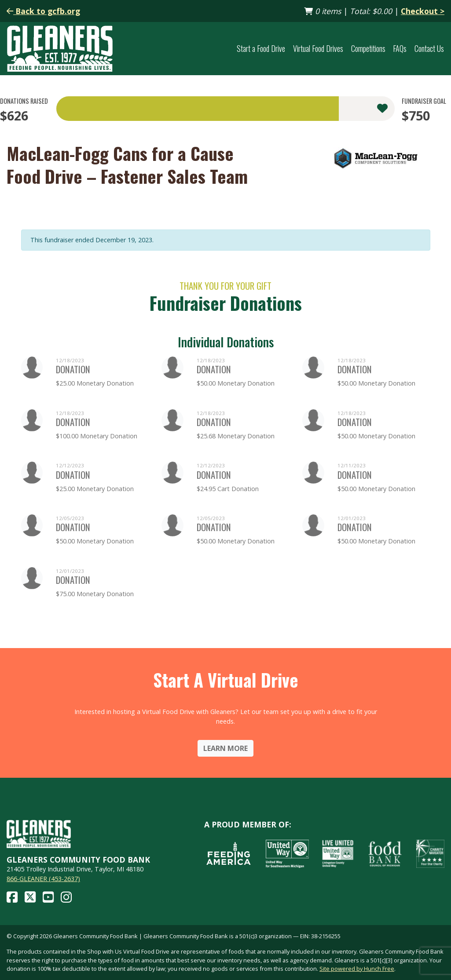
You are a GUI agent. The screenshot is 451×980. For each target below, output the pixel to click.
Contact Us (429, 48)
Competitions (368, 48)
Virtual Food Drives (318, 48)
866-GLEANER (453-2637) (43, 879)
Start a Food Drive (261, 48)
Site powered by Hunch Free (357, 969)
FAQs (400, 48)
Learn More (225, 748)
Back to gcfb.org (43, 11)
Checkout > (423, 11)
